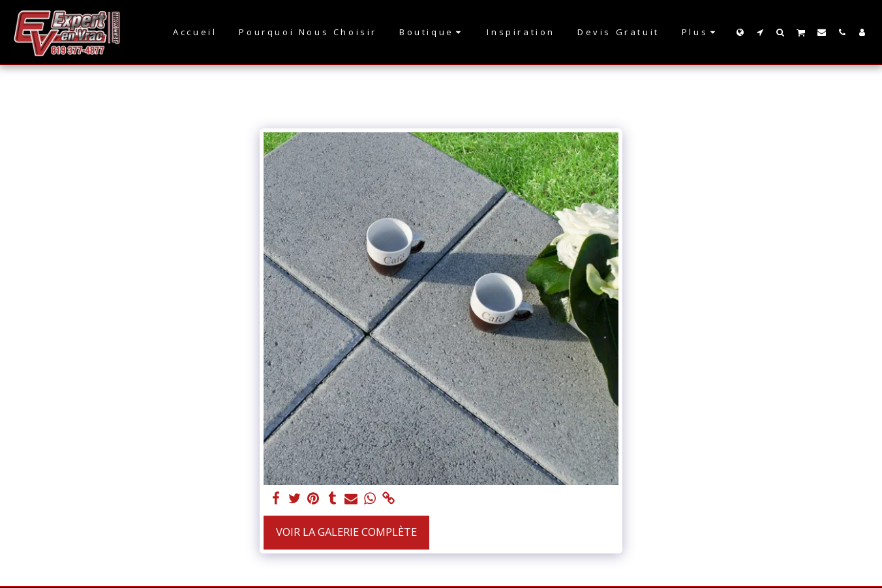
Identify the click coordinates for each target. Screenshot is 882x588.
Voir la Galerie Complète (346, 532)
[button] (760, 32)
